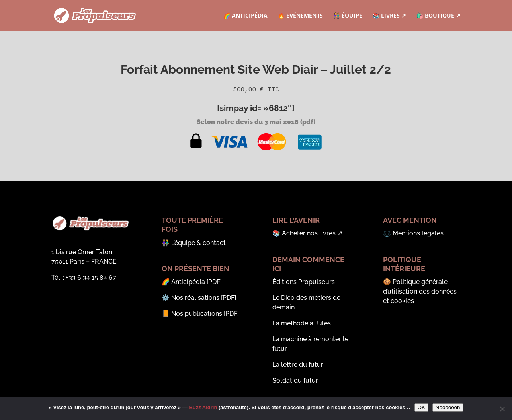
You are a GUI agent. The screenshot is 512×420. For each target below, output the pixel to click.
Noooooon (448, 407)
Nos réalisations (195, 298)
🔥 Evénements (300, 16)
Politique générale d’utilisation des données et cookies (420, 291)
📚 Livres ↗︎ (389, 16)
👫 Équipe (348, 16)
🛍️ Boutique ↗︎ (439, 16)
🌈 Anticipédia (245, 16)
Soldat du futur (295, 380)
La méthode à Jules (302, 323)
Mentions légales (418, 233)
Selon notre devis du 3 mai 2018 (248, 122)
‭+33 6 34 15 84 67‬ (91, 277)
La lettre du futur (298, 365)
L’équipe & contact (198, 243)
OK (421, 407)
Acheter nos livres (309, 233)
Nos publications (197, 314)
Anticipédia (188, 282)
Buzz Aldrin (203, 407)
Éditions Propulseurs (304, 282)
